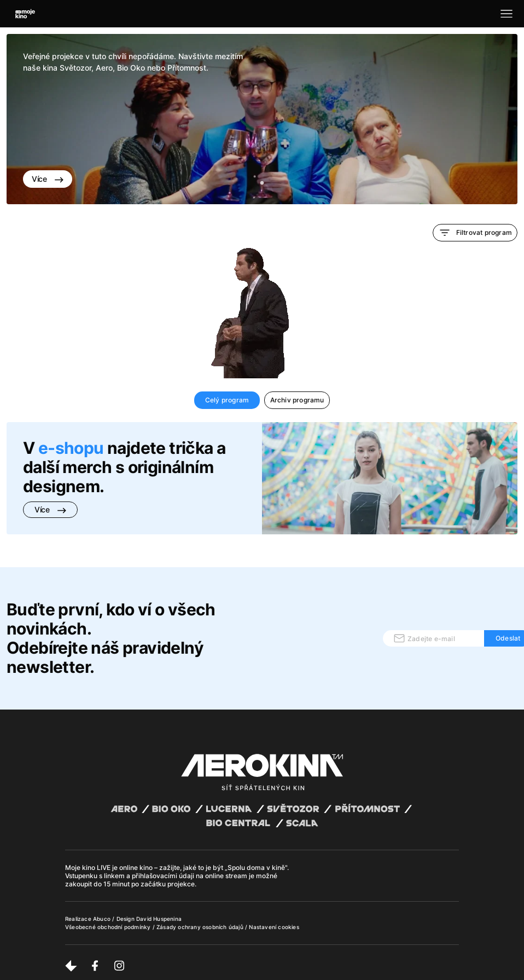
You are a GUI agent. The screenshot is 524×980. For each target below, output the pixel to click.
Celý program (227, 400)
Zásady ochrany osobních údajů (201, 927)
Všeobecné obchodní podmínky (109, 927)
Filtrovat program (475, 233)
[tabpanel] (262, 119)
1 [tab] (262, 183)
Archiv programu (297, 400)
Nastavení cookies (274, 927)
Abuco (102, 919)
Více (48, 179)
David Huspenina (159, 919)
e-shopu (71, 448)
